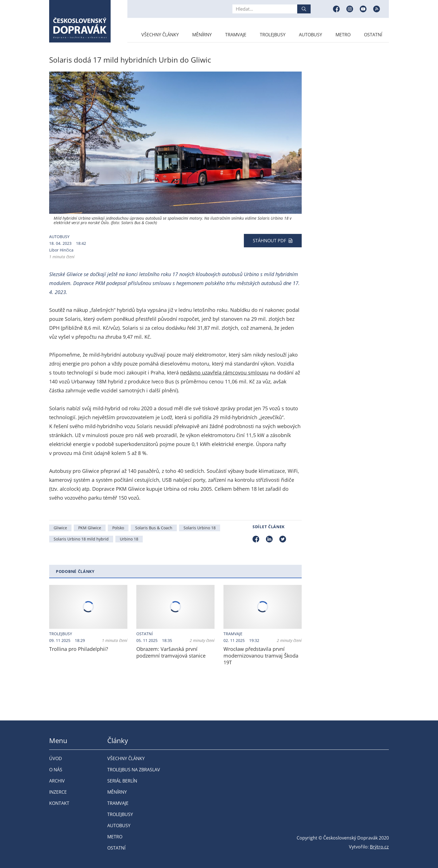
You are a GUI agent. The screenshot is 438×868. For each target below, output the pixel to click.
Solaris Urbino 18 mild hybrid (81, 539)
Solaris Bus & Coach (154, 528)
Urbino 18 (129, 539)
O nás (56, 770)
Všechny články (160, 35)
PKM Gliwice (90, 528)
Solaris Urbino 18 (200, 528)
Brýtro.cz (379, 847)
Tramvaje (236, 35)
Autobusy (310, 35)
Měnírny (202, 35)
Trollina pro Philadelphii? (79, 649)
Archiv (57, 781)
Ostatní (373, 35)
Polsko (118, 528)
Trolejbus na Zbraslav (134, 770)
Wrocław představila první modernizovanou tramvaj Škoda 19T (261, 656)
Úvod (56, 758)
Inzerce (58, 792)
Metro (343, 35)
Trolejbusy (273, 35)
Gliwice (60, 528)
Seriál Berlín (122, 781)
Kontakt (59, 803)
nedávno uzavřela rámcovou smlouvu (224, 373)
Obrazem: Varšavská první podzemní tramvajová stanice (171, 652)
